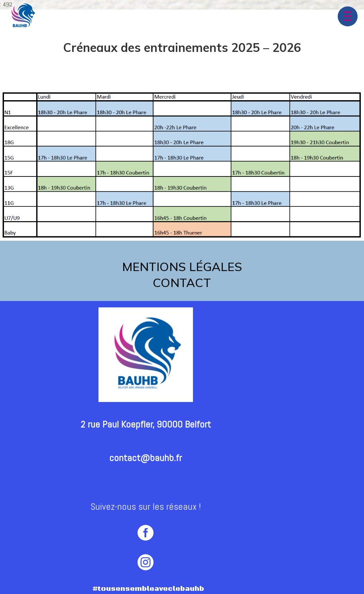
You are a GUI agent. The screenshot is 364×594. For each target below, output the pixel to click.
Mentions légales (182, 267)
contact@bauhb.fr (146, 458)
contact (182, 283)
